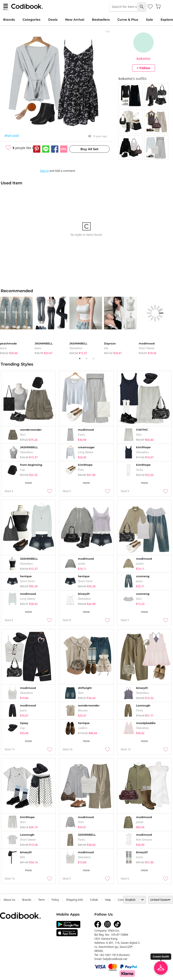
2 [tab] (86, 358)
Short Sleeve (147, 348)
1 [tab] (80, 358)
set (106, 348)
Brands (9, 20)
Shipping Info (75, 900)
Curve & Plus (128, 20)
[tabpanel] (17, 325)
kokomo (143, 59)
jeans (3, 348)
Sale (149, 20)
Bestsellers (101, 20)
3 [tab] (93, 358)
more (28, 483)
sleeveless (76, 348)
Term (42, 900)
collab (94, 900)
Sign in (44, 171)
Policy (55, 900)
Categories (31, 20)
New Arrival (75, 20)
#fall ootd (12, 136)
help (108, 900)
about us (9, 900)
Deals (53, 20)
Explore (167, 20)
